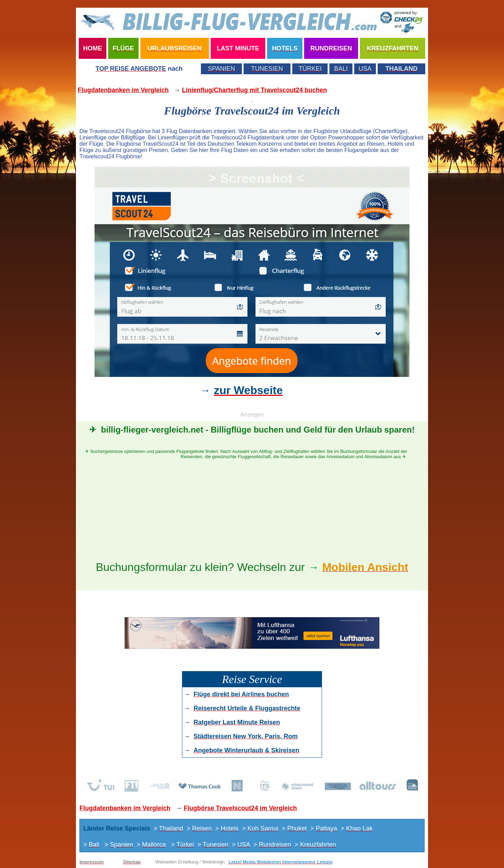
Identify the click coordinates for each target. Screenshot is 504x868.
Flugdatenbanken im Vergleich (123, 90)
